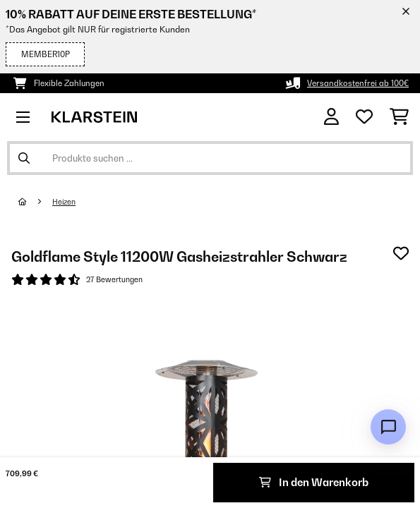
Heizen (64, 202)
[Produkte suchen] (210, 158)
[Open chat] (388, 427)
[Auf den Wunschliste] (401, 253)
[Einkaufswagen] (399, 117)
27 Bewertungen (114, 279)
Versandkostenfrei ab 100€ (358, 83)
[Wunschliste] (364, 117)
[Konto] (331, 117)
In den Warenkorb (314, 482)
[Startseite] (35, 202)
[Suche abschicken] (24, 158)
